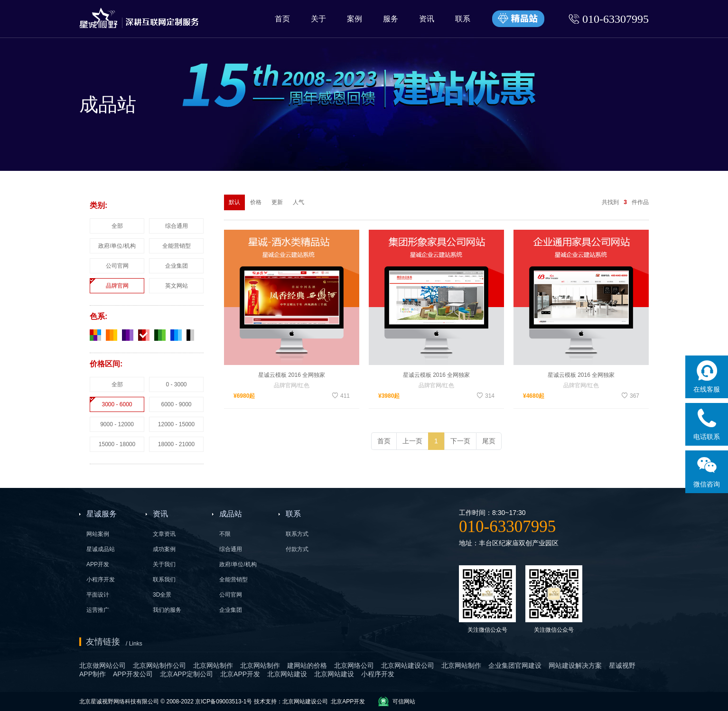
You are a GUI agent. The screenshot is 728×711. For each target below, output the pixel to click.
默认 (234, 202)
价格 (256, 202)
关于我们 (164, 564)
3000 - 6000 (117, 404)
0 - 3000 (176, 384)
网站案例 (98, 534)
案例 (355, 19)
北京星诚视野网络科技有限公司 (120, 702)
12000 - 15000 (176, 424)
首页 (282, 19)
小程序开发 (101, 580)
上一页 (412, 441)
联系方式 (297, 534)
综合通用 (177, 226)
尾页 (489, 441)
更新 (277, 202)
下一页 (460, 441)
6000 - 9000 (176, 404)
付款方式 (297, 549)
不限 (225, 534)
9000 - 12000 (117, 424)
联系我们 (164, 580)
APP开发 (98, 564)
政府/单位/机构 (117, 246)
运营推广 (98, 610)
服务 (391, 19)
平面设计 (98, 595)
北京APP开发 (348, 702)
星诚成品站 (101, 549)
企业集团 (177, 266)
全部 (117, 226)
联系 (463, 19)
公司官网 (117, 266)
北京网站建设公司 (305, 702)
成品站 (231, 514)
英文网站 (177, 286)
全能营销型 (177, 246)
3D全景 (162, 595)
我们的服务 (167, 610)
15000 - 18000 (117, 444)
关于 (318, 19)
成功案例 (164, 549)
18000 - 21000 (176, 444)
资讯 (427, 19)
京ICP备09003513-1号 (224, 702)
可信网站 (404, 702)
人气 (299, 202)
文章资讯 (164, 534)
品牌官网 (117, 286)
